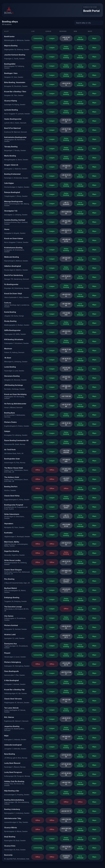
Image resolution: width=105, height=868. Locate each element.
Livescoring (38, 38)
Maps (94, 38)
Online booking (66, 47)
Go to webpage (80, 38)
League (52, 38)
